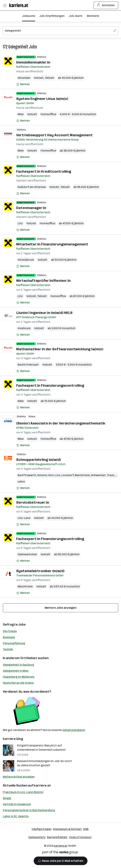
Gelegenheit (18, 47)
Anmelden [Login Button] (106, 5)
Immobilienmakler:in (33, 62)
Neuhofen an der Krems (18, 683)
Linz (20, 223)
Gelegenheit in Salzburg (18, 665)
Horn (51, 475)
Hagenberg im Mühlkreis (19, 677)
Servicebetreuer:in (33, 502)
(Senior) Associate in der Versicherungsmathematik (61, 423)
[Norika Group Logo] (60, 853)
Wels (21, 401)
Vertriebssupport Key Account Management (54, 135)
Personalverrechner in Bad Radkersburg (29, 810)
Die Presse (10, 631)
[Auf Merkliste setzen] (23, 84)
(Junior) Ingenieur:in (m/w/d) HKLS (44, 313)
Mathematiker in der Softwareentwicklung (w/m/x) (60, 349)
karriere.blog (13, 739)
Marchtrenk (82, 475)
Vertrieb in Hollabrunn (17, 804)
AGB (86, 829)
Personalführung (14, 643)
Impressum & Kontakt (67, 829)
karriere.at (42, 785)
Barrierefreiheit (57, 837)
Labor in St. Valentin (16, 816)
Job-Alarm (76, 16)
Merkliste (93, 16)
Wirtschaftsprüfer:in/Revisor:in (43, 281)
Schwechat (98, 475)
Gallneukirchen (27, 554)
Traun (110, 475)
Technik (8, 649)
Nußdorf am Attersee (32, 187)
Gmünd (42, 475)
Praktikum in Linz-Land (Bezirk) (23, 792)
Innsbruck (24, 328)
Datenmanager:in (31, 208)
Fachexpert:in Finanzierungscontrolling (50, 385)
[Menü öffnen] (5, 5)
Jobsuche (29, 16)
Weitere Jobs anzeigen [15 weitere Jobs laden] (61, 608)
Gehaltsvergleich (74, 730)
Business (9, 637)
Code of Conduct (80, 837)
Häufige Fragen (42, 829)
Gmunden (24, 78)
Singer (7, 798)
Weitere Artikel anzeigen (19, 777)
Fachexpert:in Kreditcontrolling (44, 171)
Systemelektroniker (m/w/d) (40, 571)
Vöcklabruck (26, 260)
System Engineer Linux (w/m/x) (42, 99)
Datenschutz (37, 837)
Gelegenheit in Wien (16, 671)
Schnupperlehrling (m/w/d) (38, 460)
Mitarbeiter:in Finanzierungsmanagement (52, 244)
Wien (21, 114)
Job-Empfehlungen (52, 16)
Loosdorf (68, 475)
